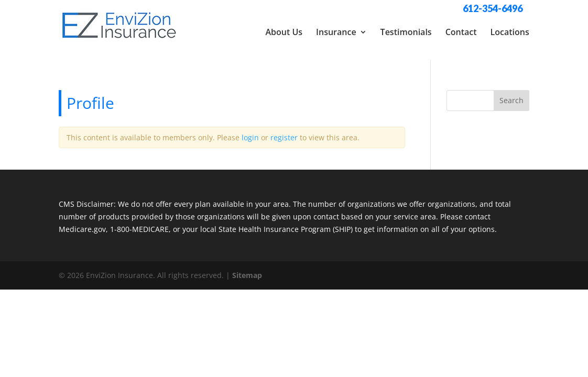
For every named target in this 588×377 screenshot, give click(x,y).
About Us (284, 32)
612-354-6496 (493, 8)
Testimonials (406, 32)
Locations (510, 32)
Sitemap (247, 269)
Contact (461, 32)
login (250, 131)
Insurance (336, 32)
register (284, 131)
